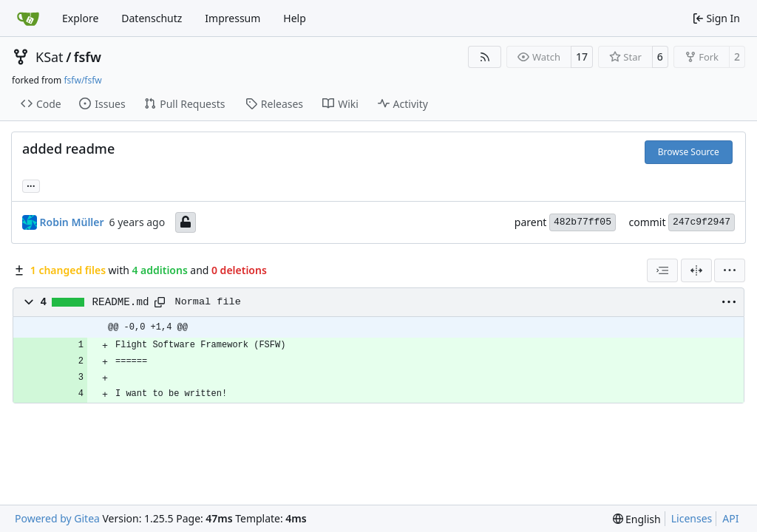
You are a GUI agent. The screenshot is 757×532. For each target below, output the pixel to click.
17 (582, 57)
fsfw (88, 57)
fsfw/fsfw (82, 80)
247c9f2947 (702, 222)
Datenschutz (152, 18)
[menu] (730, 270)
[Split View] (696, 270)
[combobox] (662, 270)
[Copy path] (160, 302)
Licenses (692, 518)
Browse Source (689, 152)
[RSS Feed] (485, 57)
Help (295, 18)
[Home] (28, 18)
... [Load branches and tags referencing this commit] (31, 185)
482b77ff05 (583, 222)
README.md (121, 302)
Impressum (232, 18)
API (730, 518)
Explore (80, 18)
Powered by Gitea (57, 518)
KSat (50, 57)
